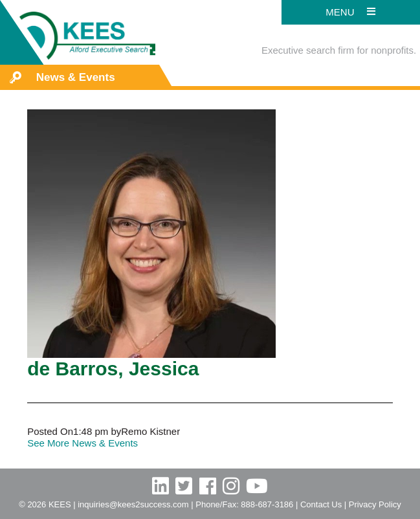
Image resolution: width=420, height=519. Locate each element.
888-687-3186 (267, 504)
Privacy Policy (375, 504)
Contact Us (321, 504)
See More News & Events (83, 443)
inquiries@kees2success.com (133, 504)
